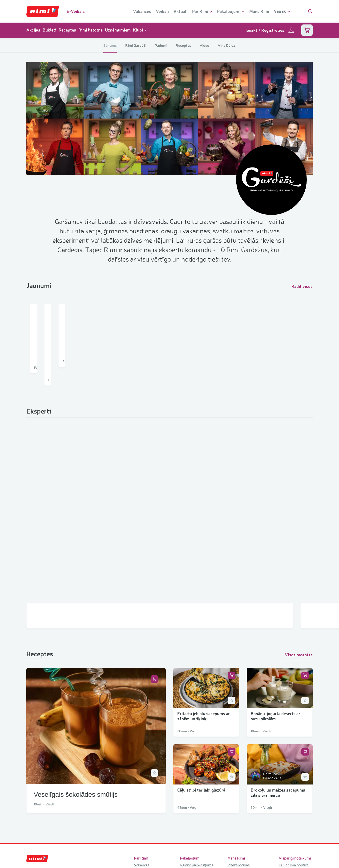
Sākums (110, 45)
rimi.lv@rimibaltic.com (45, 768)
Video (204, 45)
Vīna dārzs (236, 775)
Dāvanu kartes (192, 761)
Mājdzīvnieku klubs (243, 768)
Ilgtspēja (141, 803)
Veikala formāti (146, 789)
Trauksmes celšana (295, 766)
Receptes (67, 30)
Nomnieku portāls (194, 789)
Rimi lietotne (91, 30)
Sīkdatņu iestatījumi (295, 760)
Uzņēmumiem (118, 30)
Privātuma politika (294, 754)
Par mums (142, 775)
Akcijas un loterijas (243, 805)
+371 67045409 (40, 779)
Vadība (140, 816)
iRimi (184, 782)
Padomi (161, 45)
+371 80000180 (39, 808)
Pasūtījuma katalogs (196, 796)
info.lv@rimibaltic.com (45, 796)
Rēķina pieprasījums (197, 754)
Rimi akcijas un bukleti (240, 794)
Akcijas (33, 30)
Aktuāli (180, 11)
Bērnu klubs (237, 761)
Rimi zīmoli (143, 823)
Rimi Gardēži (136, 45)
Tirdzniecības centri (150, 830)
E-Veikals (76, 11)
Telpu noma (190, 775)
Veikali (162, 11)
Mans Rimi (259, 11)
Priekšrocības (239, 754)
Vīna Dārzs (227, 45)
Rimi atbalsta (145, 796)
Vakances (142, 11)
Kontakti (141, 809)
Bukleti (49, 30)
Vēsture (140, 782)
